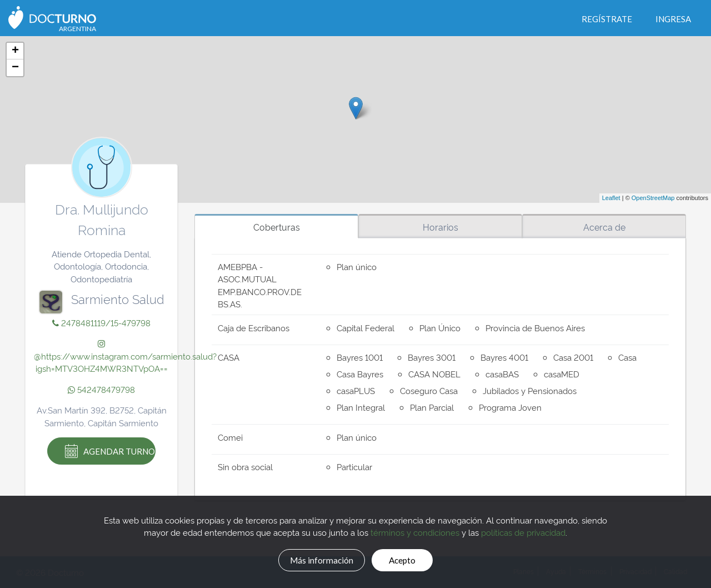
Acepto (412, 559)
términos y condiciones (415, 530)
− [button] (15, 68)
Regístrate (607, 19)
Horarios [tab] (440, 227)
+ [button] (15, 51)
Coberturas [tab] (277, 227)
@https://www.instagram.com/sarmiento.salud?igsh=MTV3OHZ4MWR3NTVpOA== (125, 357)
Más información (314, 559)
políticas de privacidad (523, 530)
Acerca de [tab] (604, 227)
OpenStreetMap (653, 198)
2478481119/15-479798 (101, 323)
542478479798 (101, 389)
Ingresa (673, 19)
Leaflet (611, 198)
